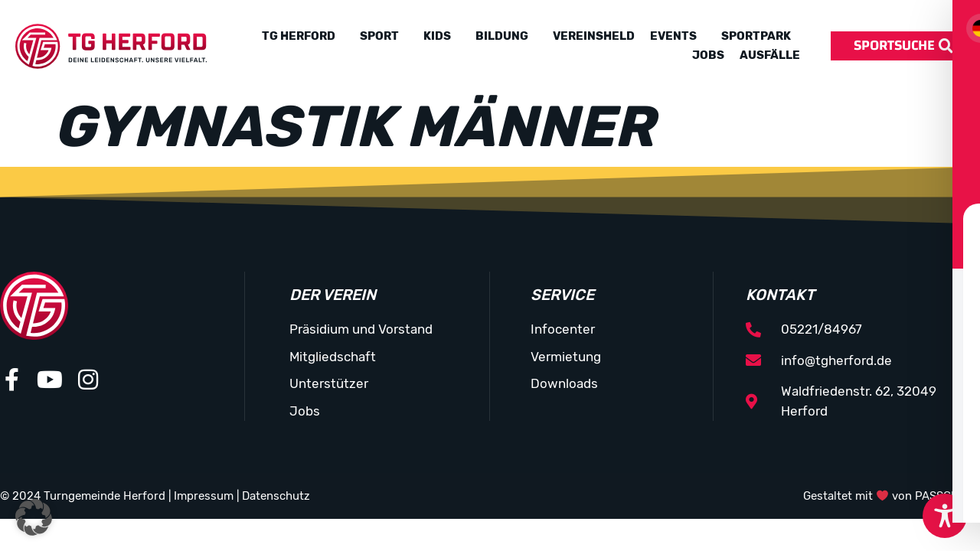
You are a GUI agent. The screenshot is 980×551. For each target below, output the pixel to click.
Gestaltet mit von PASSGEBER (892, 496)
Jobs (708, 55)
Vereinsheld (594, 36)
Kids (437, 36)
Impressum (204, 496)
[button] (34, 517)
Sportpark (756, 36)
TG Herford (299, 36)
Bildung (502, 36)
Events (673, 36)
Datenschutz (276, 496)
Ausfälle (770, 55)
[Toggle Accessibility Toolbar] (945, 516)
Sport (379, 36)
